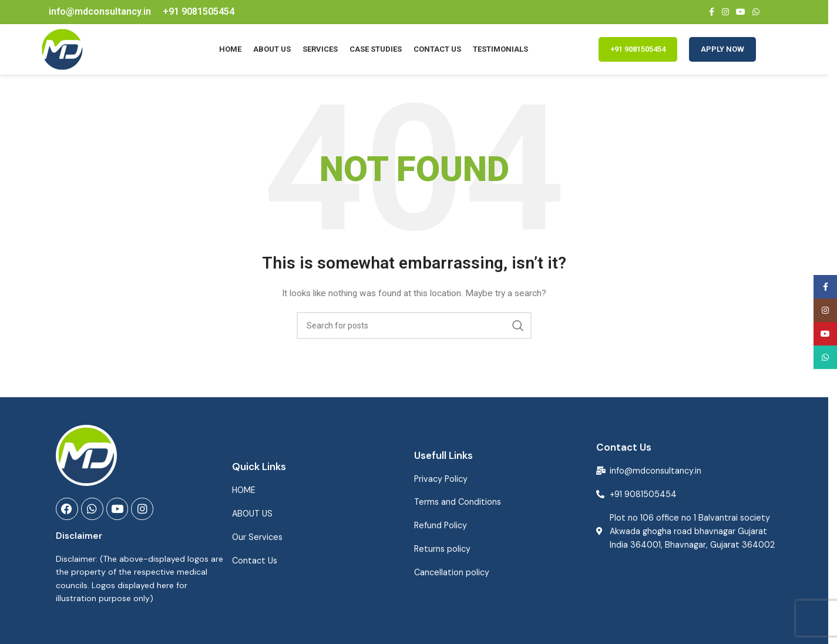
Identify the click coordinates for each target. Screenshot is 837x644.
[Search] (414, 337)
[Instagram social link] (725, 13)
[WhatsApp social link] (756, 13)
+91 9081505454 (638, 55)
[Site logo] (68, 55)
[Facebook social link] (711, 13)
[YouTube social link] (741, 13)
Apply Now (722, 55)
